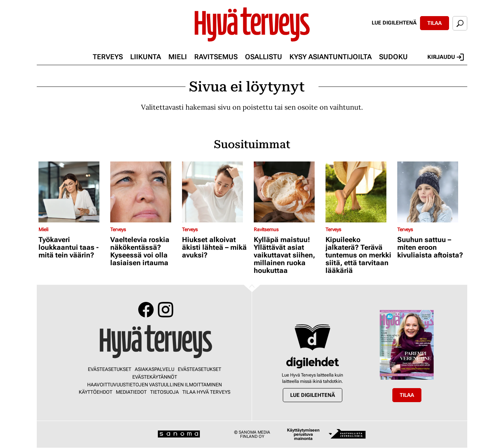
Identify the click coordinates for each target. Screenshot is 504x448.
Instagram (166, 310)
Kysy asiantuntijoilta (331, 57)
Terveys (108, 57)
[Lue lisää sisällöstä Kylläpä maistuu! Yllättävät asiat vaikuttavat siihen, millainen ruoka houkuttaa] (288, 192)
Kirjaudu (446, 57)
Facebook (146, 310)
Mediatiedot (131, 392)
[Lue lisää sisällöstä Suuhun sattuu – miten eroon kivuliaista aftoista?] (431, 192)
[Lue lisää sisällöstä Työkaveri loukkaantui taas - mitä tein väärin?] (73, 192)
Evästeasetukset (110, 369)
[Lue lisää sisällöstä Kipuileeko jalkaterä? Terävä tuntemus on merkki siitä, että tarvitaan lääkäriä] (360, 192)
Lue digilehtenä (394, 23)
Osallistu (264, 57)
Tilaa (435, 23)
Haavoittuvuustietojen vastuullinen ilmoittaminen (155, 385)
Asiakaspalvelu (155, 369)
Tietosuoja (164, 392)
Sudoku (393, 57)
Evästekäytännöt (155, 377)
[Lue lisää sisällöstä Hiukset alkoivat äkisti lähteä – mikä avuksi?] (216, 192)
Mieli (178, 57)
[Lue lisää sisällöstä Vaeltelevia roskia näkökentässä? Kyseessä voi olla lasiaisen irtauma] (144, 192)
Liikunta (146, 57)
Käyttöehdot (96, 392)
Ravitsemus (216, 57)
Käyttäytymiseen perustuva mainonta (303, 434)
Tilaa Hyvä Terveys (206, 392)
